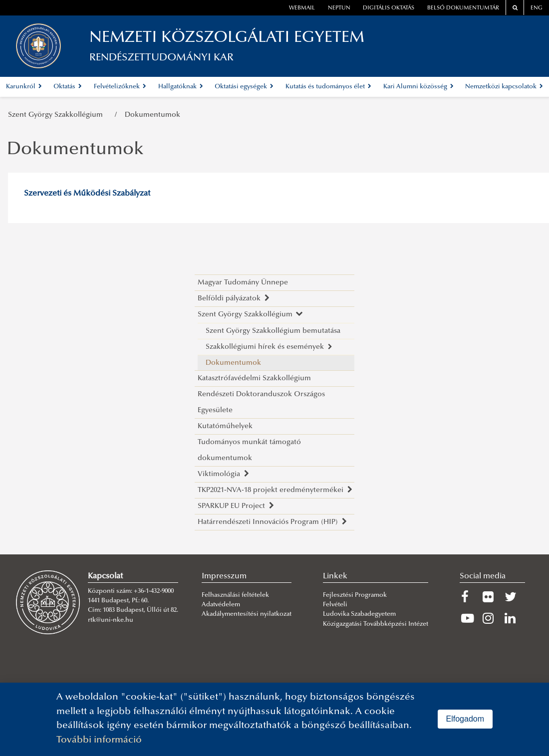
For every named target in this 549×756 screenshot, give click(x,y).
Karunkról (24, 87)
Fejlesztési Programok (355, 595)
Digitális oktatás (389, 8)
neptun (339, 8)
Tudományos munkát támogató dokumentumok (249, 450)
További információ (99, 740)
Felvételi (335, 605)
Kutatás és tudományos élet (328, 87)
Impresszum (224, 576)
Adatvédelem (221, 605)
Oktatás (68, 87)
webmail (302, 8)
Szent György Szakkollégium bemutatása (273, 331)
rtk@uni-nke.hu (111, 620)
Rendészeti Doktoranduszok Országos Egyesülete (261, 402)
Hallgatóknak (181, 87)
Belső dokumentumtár (463, 8)
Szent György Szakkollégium (57, 115)
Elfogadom (465, 719)
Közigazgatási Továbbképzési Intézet (376, 624)
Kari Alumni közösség (418, 87)
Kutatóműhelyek (225, 426)
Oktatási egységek (244, 87)
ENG (537, 8)
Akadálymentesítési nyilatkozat (247, 614)
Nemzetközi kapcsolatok (504, 87)
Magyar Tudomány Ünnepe (243, 283)
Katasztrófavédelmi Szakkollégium (254, 378)
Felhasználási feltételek (235, 595)
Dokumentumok (152, 115)
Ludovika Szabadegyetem (359, 614)
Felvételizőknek (120, 87)
